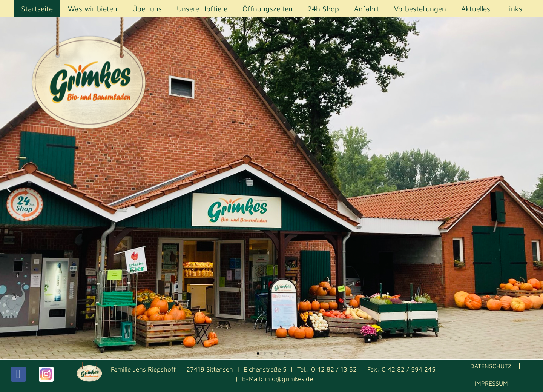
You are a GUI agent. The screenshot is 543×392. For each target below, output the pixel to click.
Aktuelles (476, 9)
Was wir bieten (93, 9)
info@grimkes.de (289, 379)
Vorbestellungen (420, 9)
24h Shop (323, 9)
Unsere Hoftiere (202, 9)
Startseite (37, 9)
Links (514, 9)
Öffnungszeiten (268, 9)
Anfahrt (367, 9)
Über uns (147, 9)
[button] (8, 188)
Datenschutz (491, 366)
